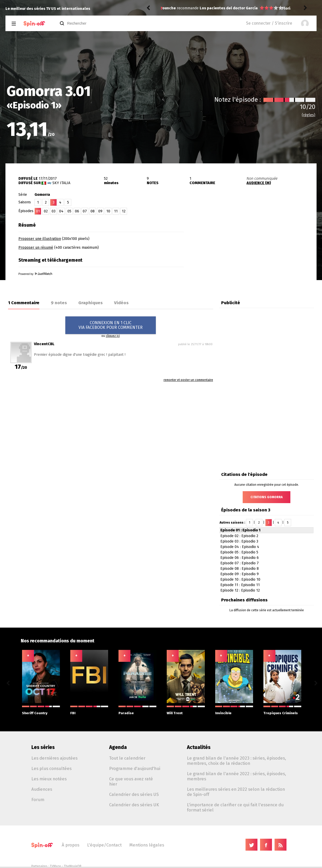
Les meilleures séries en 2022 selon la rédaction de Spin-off (236, 792)
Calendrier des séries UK (134, 805)
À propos (71, 845)
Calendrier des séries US (134, 794)
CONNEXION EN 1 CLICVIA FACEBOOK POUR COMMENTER (111, 325)
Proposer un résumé (36, 248)
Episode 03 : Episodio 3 (239, 541)
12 (124, 211)
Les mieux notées (49, 779)
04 (61, 211)
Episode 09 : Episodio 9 (240, 574)
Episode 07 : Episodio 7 (240, 563)
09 (100, 211)
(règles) (309, 115)
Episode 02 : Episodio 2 (239, 536)
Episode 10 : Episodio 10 (240, 579)
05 (69, 211)
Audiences (42, 789)
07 (85, 211)
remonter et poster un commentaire (188, 380)
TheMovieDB (73, 866)
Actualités (199, 747)
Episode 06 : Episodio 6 (240, 558)
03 (54, 211)
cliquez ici (113, 336)
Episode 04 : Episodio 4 (240, 547)
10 (108, 211)
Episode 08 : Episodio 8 (240, 569)
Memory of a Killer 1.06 (221, 8)
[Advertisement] (256, 252)
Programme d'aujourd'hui (135, 768)
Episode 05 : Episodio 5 (239, 552)
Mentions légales (147, 845)
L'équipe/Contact (104, 845)
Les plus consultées (51, 768)
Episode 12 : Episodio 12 (240, 590)
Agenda (118, 747)
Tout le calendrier (127, 758)
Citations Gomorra (267, 497)
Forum (38, 800)
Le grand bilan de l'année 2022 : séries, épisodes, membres (236, 776)
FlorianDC (171, 8)
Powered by (35, 274)
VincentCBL (44, 344)
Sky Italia (61, 183)
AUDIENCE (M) (259, 183)
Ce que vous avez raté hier (131, 781)
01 (38, 211)
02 (46, 211)
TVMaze (55, 866)
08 (93, 211)
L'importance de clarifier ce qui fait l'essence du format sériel (235, 807)
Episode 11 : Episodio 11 (240, 585)
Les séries (43, 747)
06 (77, 211)
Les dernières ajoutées (54, 758)
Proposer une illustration (40, 239)
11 (116, 211)
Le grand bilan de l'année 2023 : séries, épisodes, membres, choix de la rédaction (236, 761)
